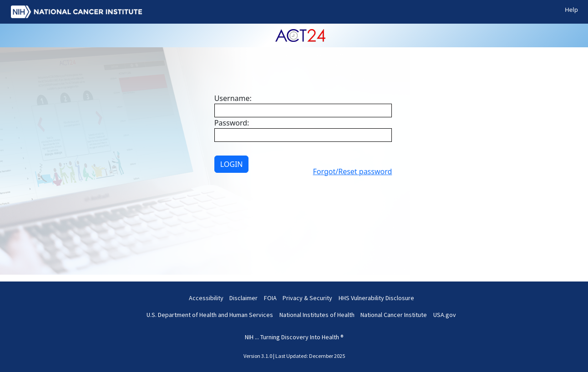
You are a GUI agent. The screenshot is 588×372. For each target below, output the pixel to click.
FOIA (270, 298)
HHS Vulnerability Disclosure (376, 298)
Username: (233, 98)
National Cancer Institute (394, 315)
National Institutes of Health (317, 315)
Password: (232, 123)
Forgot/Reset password (353, 171)
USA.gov (445, 315)
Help (571, 10)
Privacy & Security (307, 298)
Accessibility (206, 298)
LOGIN (232, 164)
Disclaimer (243, 298)
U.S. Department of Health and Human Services (210, 315)
